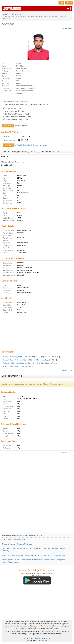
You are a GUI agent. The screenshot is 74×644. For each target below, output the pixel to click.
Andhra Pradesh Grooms (11, 560)
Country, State (7, 91)
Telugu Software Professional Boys (15, 360)
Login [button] (61, 3)
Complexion (6, 81)
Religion (5, 73)
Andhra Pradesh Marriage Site (54, 560)
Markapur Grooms (9, 544)
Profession (5, 86)
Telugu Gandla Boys (47, 357)
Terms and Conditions (42, 638)
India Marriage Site (46, 555)
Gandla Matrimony (20, 539)
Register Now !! (8, 126)
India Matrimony (17, 555)
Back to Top (67, 371)
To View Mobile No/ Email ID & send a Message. (31, 145)
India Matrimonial (31, 555)
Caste (4, 76)
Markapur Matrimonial (25, 544)
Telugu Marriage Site (50, 548)
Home (5, 14)
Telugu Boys (6, 548)
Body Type (5, 83)
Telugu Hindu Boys (42, 360)
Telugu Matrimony (19, 548)
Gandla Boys (7, 539)
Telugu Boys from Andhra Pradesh (15, 363)
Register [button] (69, 3)
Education (5, 88)
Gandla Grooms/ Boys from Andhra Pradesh (19, 357)
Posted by (5, 71)
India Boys (6, 555)
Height (4, 66)
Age (3, 64)
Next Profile (67, 28)
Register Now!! (8, 145)
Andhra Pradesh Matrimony (12, 562)
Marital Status (6, 69)
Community (6, 78)
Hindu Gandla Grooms (44, 363)
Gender (5, 176)
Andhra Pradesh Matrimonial (32, 560)
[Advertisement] (37, 333)
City (3, 93)
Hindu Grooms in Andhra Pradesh (15, 366)
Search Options (15, 14)
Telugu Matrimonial (34, 548)
